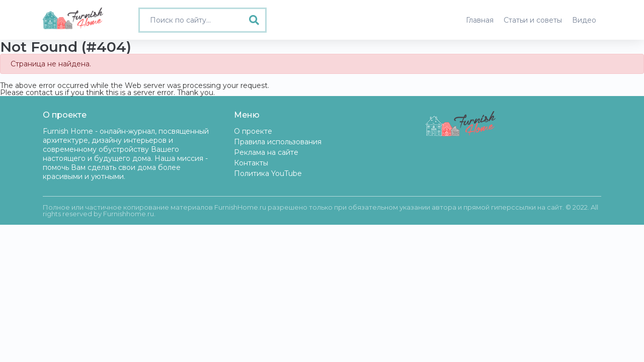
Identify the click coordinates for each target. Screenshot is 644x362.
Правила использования (278, 142)
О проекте (253, 131)
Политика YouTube (268, 173)
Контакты (251, 163)
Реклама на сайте (266, 152)
